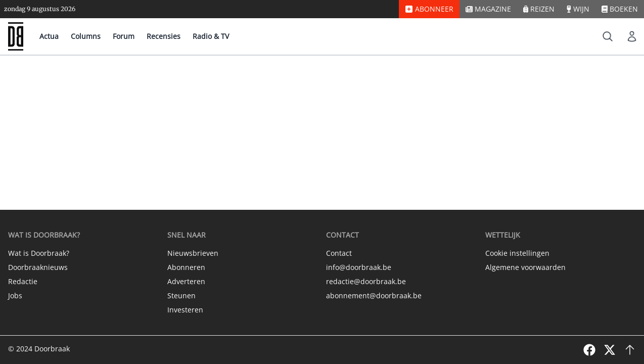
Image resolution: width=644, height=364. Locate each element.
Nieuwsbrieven (193, 253)
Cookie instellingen (517, 253)
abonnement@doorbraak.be (374, 295)
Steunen (181, 295)
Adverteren (186, 281)
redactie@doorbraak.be (366, 281)
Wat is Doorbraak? (39, 253)
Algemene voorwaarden (525, 267)
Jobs (15, 295)
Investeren (185, 310)
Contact (339, 253)
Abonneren (186, 267)
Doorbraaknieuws (38, 267)
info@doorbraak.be (359, 267)
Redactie (23, 281)
